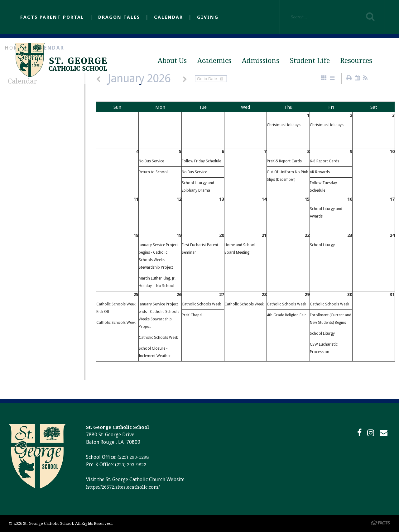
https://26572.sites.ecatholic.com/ (123, 487)
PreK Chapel (192, 315)
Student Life (310, 61)
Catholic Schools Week (116, 323)
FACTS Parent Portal (52, 17)
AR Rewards (320, 172)
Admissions (261, 61)
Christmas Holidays (284, 125)
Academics (214, 61)
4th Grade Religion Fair (286, 315)
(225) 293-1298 (133, 457)
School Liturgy (322, 245)
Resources (356, 61)
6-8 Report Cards (324, 161)
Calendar (168, 17)
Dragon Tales (119, 17)
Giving (208, 17)
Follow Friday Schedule (201, 161)
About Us (172, 61)
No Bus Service (151, 161)
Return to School (153, 172)
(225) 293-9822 (131, 465)
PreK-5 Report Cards (284, 161)
